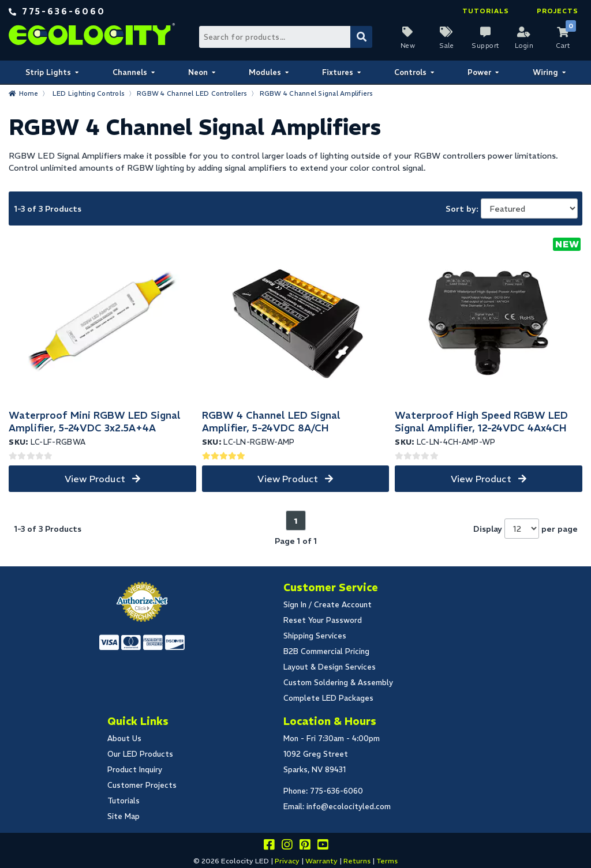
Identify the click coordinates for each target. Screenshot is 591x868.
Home (29, 93)
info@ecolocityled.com (349, 807)
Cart (563, 46)
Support (485, 46)
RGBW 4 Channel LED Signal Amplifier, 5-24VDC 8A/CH (271, 422)
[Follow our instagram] (287, 846)
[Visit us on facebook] (269, 846)
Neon (198, 72)
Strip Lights (48, 72)
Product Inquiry (135, 770)
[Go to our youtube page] (323, 846)
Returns (357, 861)
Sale (446, 46)
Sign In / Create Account (328, 605)
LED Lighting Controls (89, 93)
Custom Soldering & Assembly (338, 683)
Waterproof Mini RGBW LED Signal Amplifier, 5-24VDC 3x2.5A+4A (95, 422)
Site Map (124, 816)
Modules (265, 72)
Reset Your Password (323, 620)
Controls (410, 72)
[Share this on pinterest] (305, 846)
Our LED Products (140, 754)
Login (524, 46)
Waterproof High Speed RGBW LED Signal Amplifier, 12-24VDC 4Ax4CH (481, 422)
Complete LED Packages (328, 698)
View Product (95, 479)
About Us (124, 739)
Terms (387, 861)
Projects (558, 11)
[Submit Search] (361, 37)
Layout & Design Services (330, 667)
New (408, 46)
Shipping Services (315, 636)
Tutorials (486, 11)
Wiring (545, 72)
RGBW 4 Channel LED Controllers (192, 93)
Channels (130, 72)
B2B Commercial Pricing (326, 651)
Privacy (287, 861)
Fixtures (338, 72)
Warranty (321, 861)
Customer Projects (142, 785)
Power (479, 72)
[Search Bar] (285, 37)
